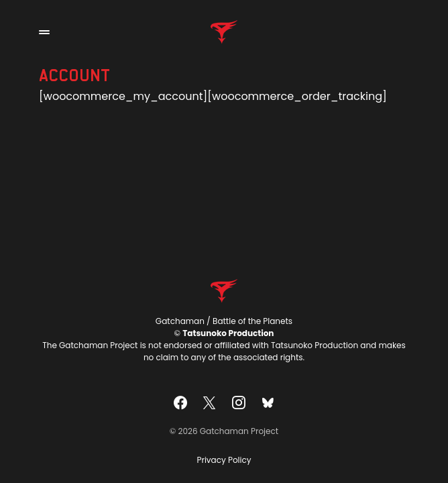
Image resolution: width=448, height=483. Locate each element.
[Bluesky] (268, 402)
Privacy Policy (224, 460)
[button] (44, 32)
